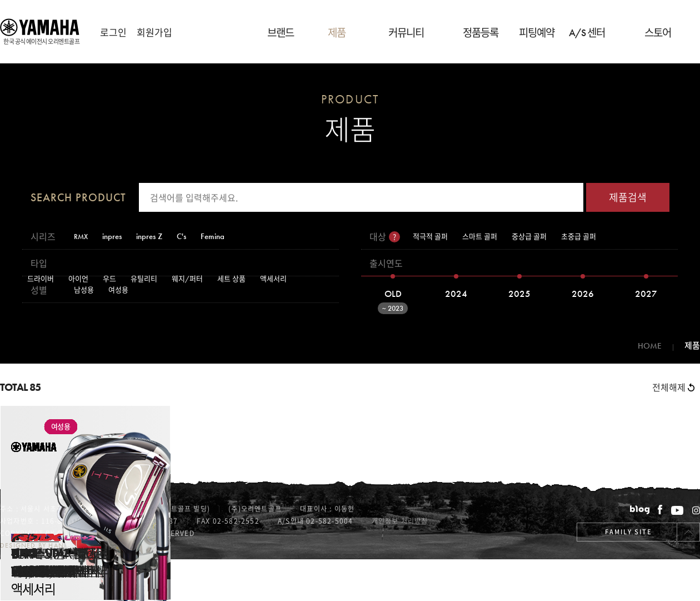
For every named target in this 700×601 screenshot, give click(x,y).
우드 (109, 279)
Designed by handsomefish (52, 545)
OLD (387, 298)
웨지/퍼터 (187, 279)
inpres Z (149, 236)
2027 (646, 294)
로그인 (113, 32)
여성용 (118, 290)
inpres (112, 236)
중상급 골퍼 (529, 237)
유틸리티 (144, 279)
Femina (212, 236)
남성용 (84, 290)
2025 (519, 294)
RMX (81, 237)
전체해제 (673, 387)
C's (181, 236)
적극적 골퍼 (430, 237)
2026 (583, 294)
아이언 (78, 279)
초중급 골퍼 (579, 237)
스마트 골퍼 (480, 237)
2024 (456, 294)
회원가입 (154, 32)
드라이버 (41, 279)
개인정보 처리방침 (400, 521)
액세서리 (273, 279)
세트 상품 (231, 279)
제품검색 (628, 197)
